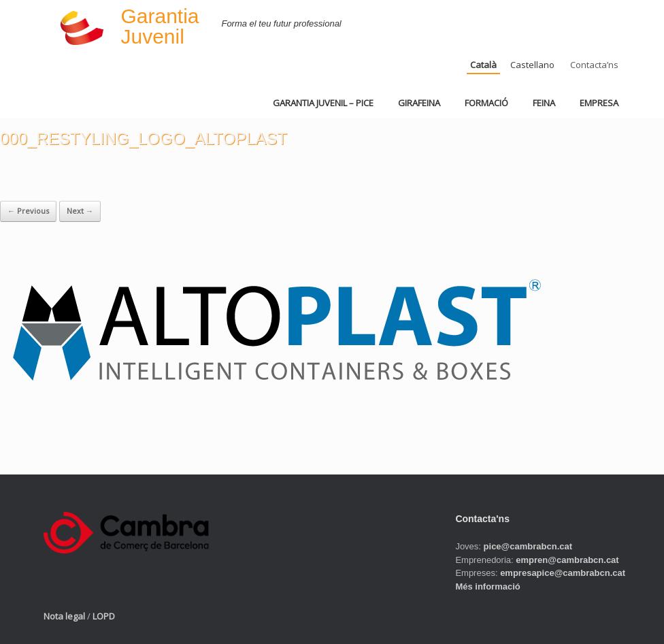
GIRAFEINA (419, 103)
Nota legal (64, 616)
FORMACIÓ (486, 103)
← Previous (28, 211)
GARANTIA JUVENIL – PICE (323, 103)
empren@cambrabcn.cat (567, 560)
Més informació (487, 586)
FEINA (544, 103)
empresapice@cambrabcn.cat (563, 573)
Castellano (532, 65)
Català (483, 65)
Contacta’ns (594, 65)
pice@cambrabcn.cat (528, 546)
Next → (80, 211)
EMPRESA (599, 103)
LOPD (104, 616)
